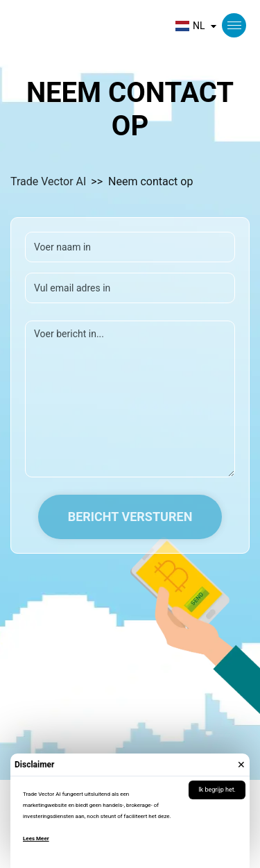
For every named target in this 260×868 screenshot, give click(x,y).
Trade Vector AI (48, 181)
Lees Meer (36, 839)
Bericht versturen (130, 517)
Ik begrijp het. (217, 790)
